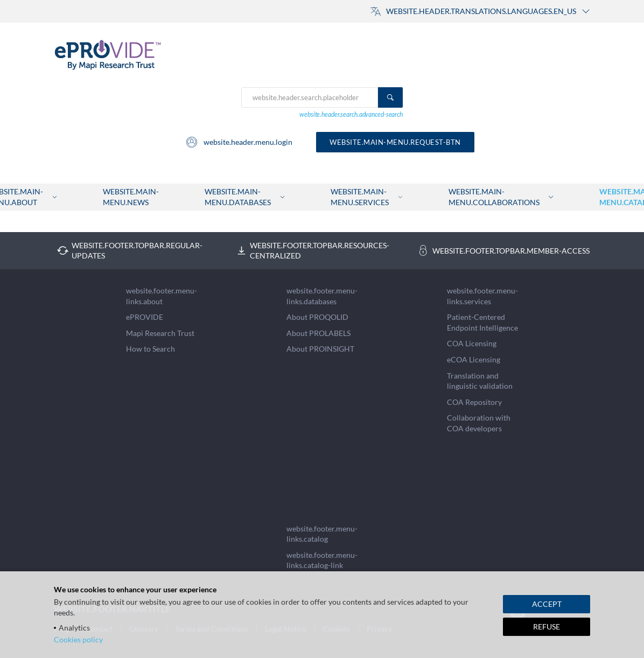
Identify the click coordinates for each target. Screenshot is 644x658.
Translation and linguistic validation (480, 381)
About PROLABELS (318, 333)
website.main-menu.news (131, 197)
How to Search (150, 349)
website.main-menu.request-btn (395, 142)
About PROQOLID (317, 317)
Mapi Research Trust (160, 333)
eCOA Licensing (474, 359)
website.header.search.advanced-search (351, 114)
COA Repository (474, 402)
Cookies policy (78, 639)
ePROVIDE (145, 317)
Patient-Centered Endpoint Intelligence (482, 322)
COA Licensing (472, 343)
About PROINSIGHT (320, 349)
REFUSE (547, 626)
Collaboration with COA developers (479, 423)
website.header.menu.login (239, 142)
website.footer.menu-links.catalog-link (322, 560)
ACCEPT (547, 604)
